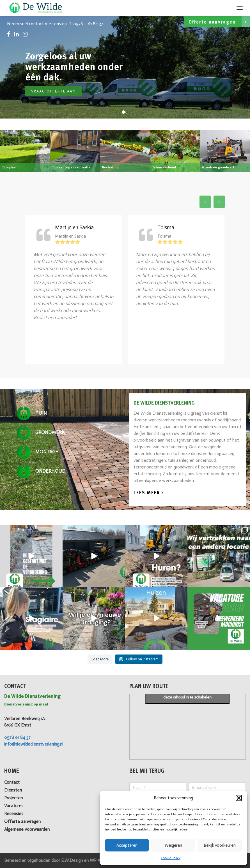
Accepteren (127, 845)
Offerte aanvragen (219, 21)
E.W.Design (73, 860)
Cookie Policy (171, 858)
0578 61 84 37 (17, 737)
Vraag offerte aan (53, 91)
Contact (12, 782)
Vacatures (14, 806)
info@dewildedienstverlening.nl (34, 744)
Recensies (14, 814)
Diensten (13, 790)
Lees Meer (149, 493)
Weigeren (173, 845)
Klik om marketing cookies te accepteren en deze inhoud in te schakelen (187, 694)
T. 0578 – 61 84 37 (86, 24)
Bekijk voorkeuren (220, 845)
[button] (239, 798)
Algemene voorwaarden (27, 829)
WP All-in (98, 860)
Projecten (13, 798)
